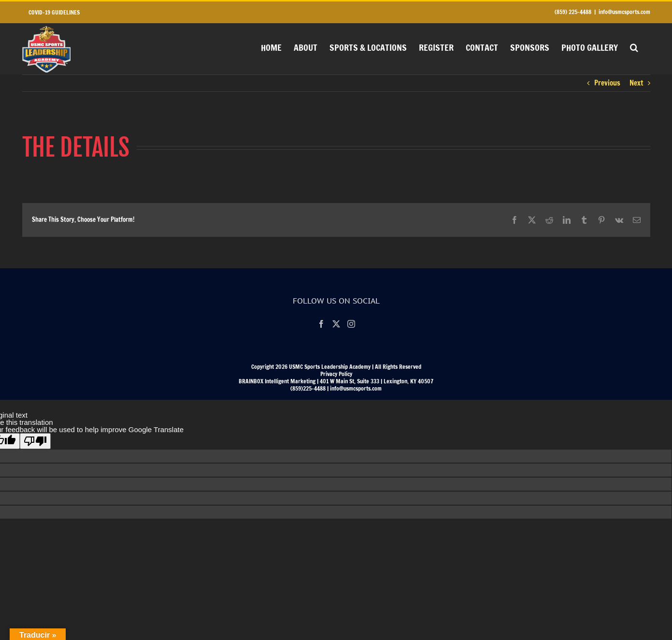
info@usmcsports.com (624, 12)
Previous (607, 83)
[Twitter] (336, 324)
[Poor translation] (35, 441)
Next (636, 83)
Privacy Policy (336, 374)
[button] (634, 46)
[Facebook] (321, 324)
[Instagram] (351, 324)
